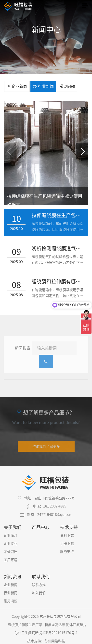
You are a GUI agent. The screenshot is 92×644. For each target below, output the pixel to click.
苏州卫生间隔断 (26, 630)
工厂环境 (11, 557)
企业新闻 (17, 86)
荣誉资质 (11, 549)
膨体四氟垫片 (76, 622)
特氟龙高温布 (55, 622)
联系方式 (39, 582)
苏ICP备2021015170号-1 (59, 630)
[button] (82, 151)
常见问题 (67, 86)
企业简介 (11, 533)
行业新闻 (43, 86)
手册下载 (67, 541)
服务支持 (67, 549)
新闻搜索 (23, 354)
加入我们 (39, 590)
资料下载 (67, 533)
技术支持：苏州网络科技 (46, 639)
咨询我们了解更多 (46, 446)
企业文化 (11, 541)
